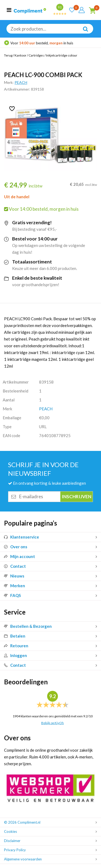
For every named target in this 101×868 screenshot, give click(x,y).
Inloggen (15, 655)
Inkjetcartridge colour (62, 55)
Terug (8, 55)
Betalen (15, 636)
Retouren (16, 646)
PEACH (21, 82)
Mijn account (20, 556)
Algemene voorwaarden (23, 859)
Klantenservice (22, 537)
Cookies (11, 831)
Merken (15, 586)
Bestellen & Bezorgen (28, 626)
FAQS (12, 595)
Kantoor (20, 55)
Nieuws (14, 576)
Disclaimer (12, 841)
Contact (15, 566)
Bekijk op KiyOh (53, 723)
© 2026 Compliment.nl (22, 822)
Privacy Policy (15, 850)
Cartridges (36, 55)
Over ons (16, 547)
